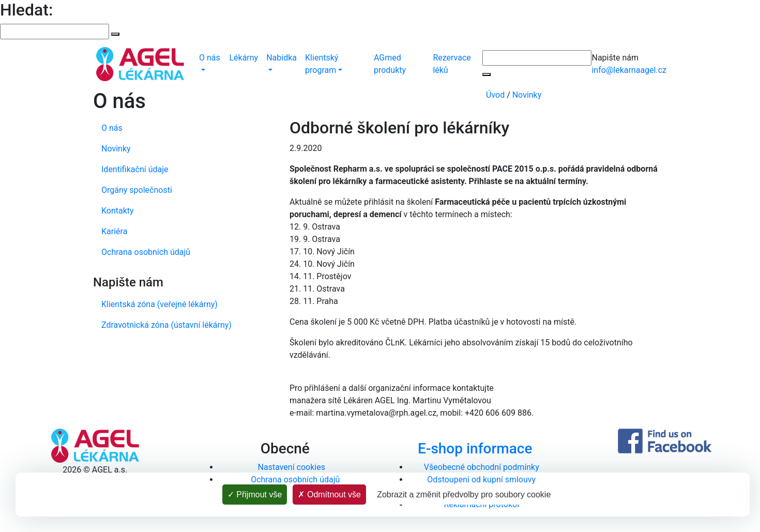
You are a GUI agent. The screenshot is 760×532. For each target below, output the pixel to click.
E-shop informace (475, 449)
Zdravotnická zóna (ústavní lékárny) (166, 325)
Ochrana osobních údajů (146, 252)
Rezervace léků (452, 64)
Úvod (495, 95)
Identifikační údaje (135, 169)
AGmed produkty (390, 64)
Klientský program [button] (322, 64)
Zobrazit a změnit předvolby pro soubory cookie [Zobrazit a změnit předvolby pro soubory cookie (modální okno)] (464, 495)
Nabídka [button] (282, 58)
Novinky (527, 95)
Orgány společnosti (137, 190)
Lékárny (244, 58)
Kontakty (118, 211)
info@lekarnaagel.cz (629, 70)
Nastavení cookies (292, 467)
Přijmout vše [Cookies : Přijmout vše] (255, 495)
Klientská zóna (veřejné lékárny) (159, 304)
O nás (112, 128)
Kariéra (114, 231)
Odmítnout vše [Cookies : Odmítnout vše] (329, 495)
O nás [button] (210, 58)
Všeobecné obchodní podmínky (482, 467)
